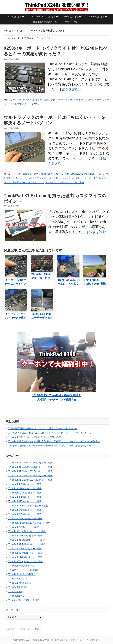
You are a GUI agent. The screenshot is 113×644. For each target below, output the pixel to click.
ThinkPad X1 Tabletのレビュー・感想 (27, 544)
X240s (84, 174)
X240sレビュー (96, 174)
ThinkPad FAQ (16, 592)
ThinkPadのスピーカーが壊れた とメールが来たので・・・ (38, 437)
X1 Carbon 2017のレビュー (44, 17)
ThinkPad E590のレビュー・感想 (25, 514)
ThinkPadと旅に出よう (20, 583)
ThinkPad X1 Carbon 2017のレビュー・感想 (30, 471)
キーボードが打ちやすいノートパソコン (24, 182)
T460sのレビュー (72, 17)
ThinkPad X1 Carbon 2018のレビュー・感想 (30, 467)
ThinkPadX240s (71, 174)
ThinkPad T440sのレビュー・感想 (25, 557)
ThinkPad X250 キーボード (71, 100)
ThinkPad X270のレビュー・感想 (25, 493)
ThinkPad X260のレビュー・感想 (25, 497)
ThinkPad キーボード (52, 174)
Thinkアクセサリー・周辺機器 (23, 570)
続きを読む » (72, 89)
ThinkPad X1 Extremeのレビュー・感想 (28, 506)
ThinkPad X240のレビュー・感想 (25, 549)
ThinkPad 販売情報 (18, 587)
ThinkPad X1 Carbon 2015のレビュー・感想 (30, 480)
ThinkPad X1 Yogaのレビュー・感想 (27, 540)
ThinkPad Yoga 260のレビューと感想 (27, 531)
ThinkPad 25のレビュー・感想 (24, 527)
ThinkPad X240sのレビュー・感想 (26, 553)
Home (8, 38)
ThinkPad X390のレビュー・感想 (25, 484)
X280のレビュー (16, 17)
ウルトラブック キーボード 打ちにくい (48, 178)
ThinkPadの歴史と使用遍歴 (22, 574)
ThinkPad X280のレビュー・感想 (25, 488)
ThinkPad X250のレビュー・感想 (32, 100)
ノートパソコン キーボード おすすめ (65, 182)
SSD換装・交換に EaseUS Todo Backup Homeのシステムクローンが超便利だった (50, 446)
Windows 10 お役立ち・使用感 (24, 600)
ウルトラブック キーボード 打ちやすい (88, 178)
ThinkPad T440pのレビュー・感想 (26, 561)
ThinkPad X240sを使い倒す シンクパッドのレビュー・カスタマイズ (57, 7)
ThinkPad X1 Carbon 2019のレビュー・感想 (30, 463)
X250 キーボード (95, 100)
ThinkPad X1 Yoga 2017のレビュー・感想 (29, 523)
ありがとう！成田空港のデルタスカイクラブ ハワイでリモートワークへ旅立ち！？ (50, 433)
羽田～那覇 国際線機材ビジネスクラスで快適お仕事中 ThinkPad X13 (43, 429)
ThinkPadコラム (24, 174)
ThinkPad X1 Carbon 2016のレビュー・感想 (30, 476)
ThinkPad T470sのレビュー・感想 (25, 519)
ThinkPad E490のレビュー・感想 (25, 510)
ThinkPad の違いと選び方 (44, 22)
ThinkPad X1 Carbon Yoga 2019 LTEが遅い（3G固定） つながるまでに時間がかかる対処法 (54, 441)
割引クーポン (71, 22)
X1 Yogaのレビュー (97, 17)
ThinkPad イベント (18, 579)
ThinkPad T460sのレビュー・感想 (25, 536)
